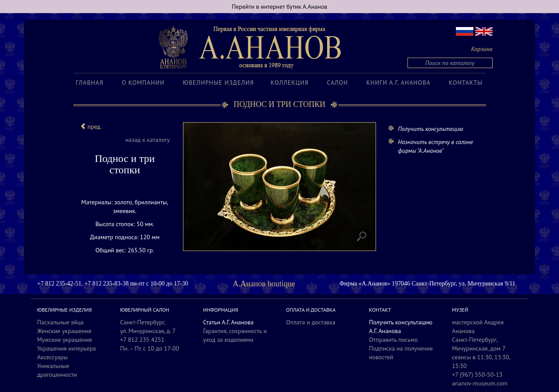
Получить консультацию (430, 129)
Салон (338, 83)
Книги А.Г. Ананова (399, 83)
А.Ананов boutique (264, 284)
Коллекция (289, 83)
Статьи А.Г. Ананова (228, 322)
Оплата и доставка (311, 322)
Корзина (482, 49)
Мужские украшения (64, 340)
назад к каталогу (148, 140)
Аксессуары (52, 357)
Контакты (466, 83)
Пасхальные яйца (60, 322)
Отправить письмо (393, 340)
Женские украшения (64, 331)
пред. (91, 127)
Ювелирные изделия (219, 83)
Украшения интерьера (66, 348)
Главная (90, 83)
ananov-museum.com (480, 383)
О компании (143, 83)
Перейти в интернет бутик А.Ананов (280, 7)
